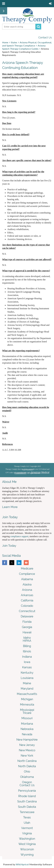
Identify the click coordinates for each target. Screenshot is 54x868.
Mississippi (27, 710)
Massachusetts (27, 694)
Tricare (27, 713)
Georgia (27, 627)
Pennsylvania (27, 791)
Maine (27, 683)
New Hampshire (27, 740)
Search (38, 27)
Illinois (27, 651)
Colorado (27, 606)
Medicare (27, 569)
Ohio (27, 772)
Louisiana (27, 678)
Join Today (9, 546)
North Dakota (27, 766)
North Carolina (27, 761)
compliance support (19, 536)
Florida (27, 622)
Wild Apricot (22, 864)
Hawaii (27, 632)
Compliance (27, 574)
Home (5, 42)
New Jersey (27, 745)
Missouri (27, 718)
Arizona (27, 590)
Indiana (27, 657)
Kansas (27, 667)
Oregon (27, 782)
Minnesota (27, 705)
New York (27, 756)
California (27, 600)
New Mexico (27, 750)
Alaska (27, 584)
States (14, 42)
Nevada (27, 734)
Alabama (27, 579)
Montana (27, 724)
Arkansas (27, 595)
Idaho (27, 638)
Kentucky (27, 673)
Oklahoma (27, 777)
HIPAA (27, 641)
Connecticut (27, 611)
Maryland (27, 689)
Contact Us (45, 37)
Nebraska (27, 729)
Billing (27, 646)
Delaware (27, 616)
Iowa (27, 662)
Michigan (27, 699)
